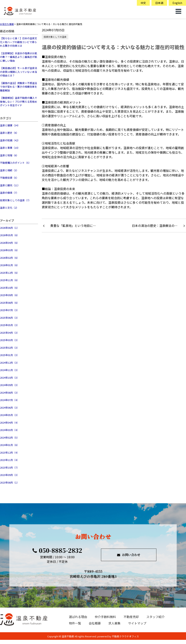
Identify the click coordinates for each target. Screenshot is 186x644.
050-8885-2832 (57, 550)
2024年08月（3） (10, 393)
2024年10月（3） (10, 378)
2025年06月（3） (10, 318)
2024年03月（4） (10, 430)
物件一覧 (75, 623)
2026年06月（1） (10, 228)
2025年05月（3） (10, 325)
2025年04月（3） (10, 333)
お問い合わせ (129, 555)
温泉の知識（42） (10, 140)
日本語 (159, 3)
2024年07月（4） (10, 400)
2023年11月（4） (10, 460)
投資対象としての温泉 (55, 37)
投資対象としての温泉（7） (15, 200)
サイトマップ (137, 623)
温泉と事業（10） (10, 148)
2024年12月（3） (10, 363)
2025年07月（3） (10, 310)
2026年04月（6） (10, 243)
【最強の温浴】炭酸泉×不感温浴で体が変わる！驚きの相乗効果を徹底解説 (19, 87)
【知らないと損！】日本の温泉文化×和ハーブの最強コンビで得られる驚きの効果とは (19, 42)
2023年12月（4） (10, 453)
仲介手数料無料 (105, 617)
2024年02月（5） (10, 438)
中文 (143, 3)
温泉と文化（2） (9, 208)
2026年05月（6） (10, 235)
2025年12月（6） (10, 273)
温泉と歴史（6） (9, 133)
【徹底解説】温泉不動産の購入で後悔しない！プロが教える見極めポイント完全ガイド (19, 101)
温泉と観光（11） (10, 185)
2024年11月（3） (10, 370)
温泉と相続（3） (9, 170)
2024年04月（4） (10, 423)
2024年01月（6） (10, 445)
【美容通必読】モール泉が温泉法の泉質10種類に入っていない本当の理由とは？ (19, 72)
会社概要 (95, 623)
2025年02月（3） (10, 348)
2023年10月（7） (10, 467)
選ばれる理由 (78, 617)
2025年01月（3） (10, 355)
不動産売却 (131, 617)
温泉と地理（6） (9, 155)
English (177, 3)
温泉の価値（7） (9, 193)
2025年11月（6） (10, 280)
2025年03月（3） (10, 340)
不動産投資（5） (9, 178)
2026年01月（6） (10, 265)
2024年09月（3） (10, 385)
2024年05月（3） (10, 415)
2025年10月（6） (10, 288)
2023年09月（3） (10, 475)
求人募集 (114, 623)
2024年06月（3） (10, 408)
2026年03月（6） (10, 250)
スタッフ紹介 (155, 617)
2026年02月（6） (10, 258)
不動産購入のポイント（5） (15, 163)
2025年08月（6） (10, 303)
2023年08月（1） (10, 482)
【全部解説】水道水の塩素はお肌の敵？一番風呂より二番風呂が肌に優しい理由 (19, 57)
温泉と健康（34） (10, 125)
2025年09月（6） (10, 295)
